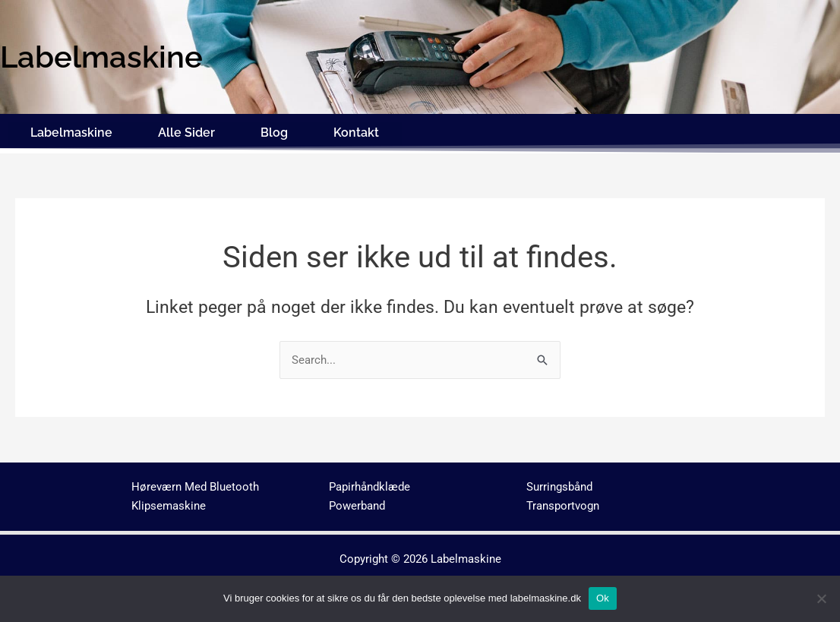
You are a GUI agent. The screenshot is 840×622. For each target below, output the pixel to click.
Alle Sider (186, 131)
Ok (603, 598)
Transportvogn (563, 502)
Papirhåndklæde (369, 484)
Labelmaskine (71, 131)
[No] (821, 598)
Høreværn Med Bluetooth (195, 484)
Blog (274, 131)
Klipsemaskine (169, 502)
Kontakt (356, 131)
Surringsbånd (559, 484)
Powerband (357, 502)
